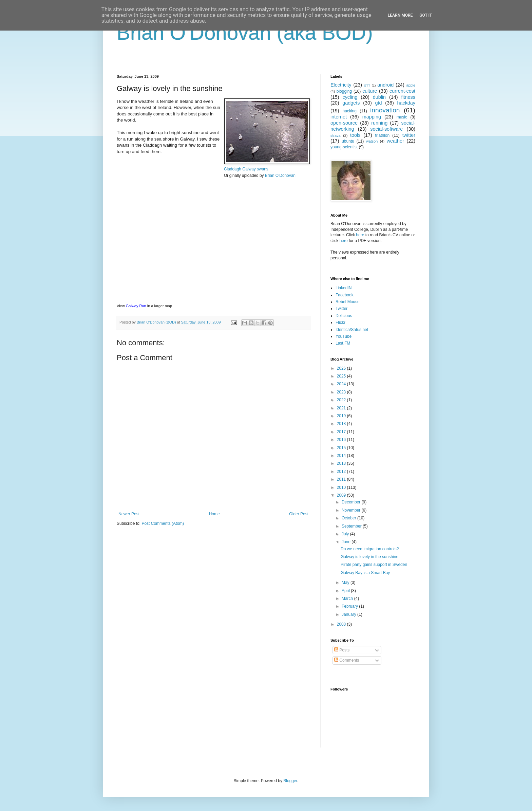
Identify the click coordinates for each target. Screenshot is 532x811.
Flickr (340, 322)
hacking (350, 111)
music (402, 117)
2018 (342, 424)
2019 (342, 416)
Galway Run (136, 306)
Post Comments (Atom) (163, 523)
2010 (342, 487)
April (346, 591)
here (360, 235)
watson (372, 141)
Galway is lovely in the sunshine (369, 557)
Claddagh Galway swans (246, 169)
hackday (406, 103)
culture (370, 91)
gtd (378, 103)
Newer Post (129, 514)
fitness (408, 97)
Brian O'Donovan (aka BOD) (245, 33)
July (346, 534)
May (346, 583)
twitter (409, 135)
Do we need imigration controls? (370, 549)
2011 (342, 479)
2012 (342, 472)
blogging (344, 91)
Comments (347, 660)
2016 (342, 440)
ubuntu (348, 141)
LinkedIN (344, 288)
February (350, 606)
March (348, 598)
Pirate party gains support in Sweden (374, 565)
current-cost (402, 91)
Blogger (290, 781)
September (352, 526)
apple (411, 85)
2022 (342, 400)
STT (367, 85)
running (379, 123)
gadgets (351, 103)
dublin (379, 97)
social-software (386, 129)
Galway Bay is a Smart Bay (365, 573)
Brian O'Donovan (280, 176)
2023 (342, 392)
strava (335, 135)
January (349, 614)
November (352, 510)
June (347, 542)
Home (214, 514)
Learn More (400, 15)
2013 (342, 463)
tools (355, 135)
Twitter (341, 309)
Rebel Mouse (348, 302)
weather (395, 141)
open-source (344, 123)
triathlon (382, 135)
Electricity (341, 85)
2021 (342, 408)
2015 (342, 448)
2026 (342, 368)
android (385, 85)
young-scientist (344, 147)
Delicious (344, 316)
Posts (342, 650)
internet (339, 117)
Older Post (299, 514)
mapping (372, 117)
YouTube (344, 336)
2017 (342, 432)
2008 (342, 624)
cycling (350, 97)
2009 (342, 495)
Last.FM (343, 343)
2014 (342, 456)
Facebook (345, 295)
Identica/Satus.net (352, 330)
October (349, 518)
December (352, 502)
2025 (342, 376)
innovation (385, 110)
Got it (426, 15)
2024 (342, 384)
